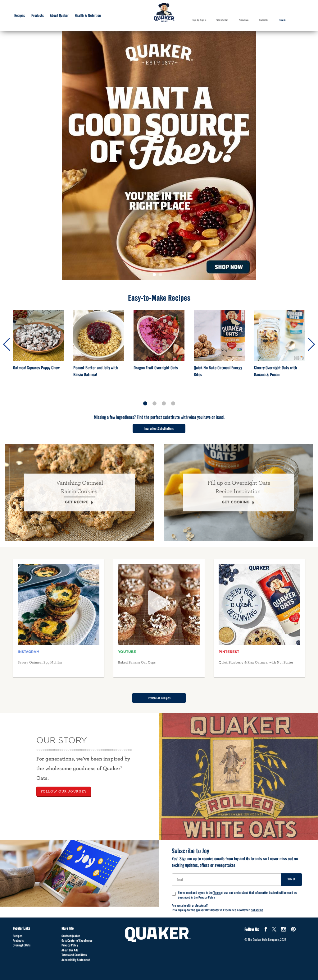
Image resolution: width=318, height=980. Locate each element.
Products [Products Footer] (18, 941)
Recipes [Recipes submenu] (20, 15)
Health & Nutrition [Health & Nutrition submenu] (88, 15)
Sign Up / (196, 20)
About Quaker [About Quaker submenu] (59, 15)
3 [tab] (164, 404)
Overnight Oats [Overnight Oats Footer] (22, 945)
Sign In (203, 20)
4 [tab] (173, 404)
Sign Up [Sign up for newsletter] (291, 879)
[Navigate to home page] (164, 13)
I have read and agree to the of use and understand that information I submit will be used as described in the (234, 895)
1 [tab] (156, 276)
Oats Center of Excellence (77, 941)
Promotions (244, 20)
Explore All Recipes (159, 698)
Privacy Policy (207, 897)
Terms (217, 893)
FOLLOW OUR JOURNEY (64, 791)
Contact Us (264, 20)
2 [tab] (162, 276)
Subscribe (257, 910)
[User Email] (226, 880)
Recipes (18, 936)
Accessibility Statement (76, 960)
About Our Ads (70, 950)
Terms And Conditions (74, 955)
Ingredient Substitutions (159, 428)
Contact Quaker (71, 936)
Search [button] (280, 25)
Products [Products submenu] (38, 15)
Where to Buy (222, 20)
